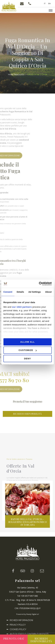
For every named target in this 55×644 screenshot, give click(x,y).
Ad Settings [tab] (35, 292)
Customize (28, 350)
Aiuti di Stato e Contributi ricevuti (29, 634)
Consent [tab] (8, 292)
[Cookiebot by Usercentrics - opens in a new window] (39, 284)
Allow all (27, 342)
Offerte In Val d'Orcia (37, 74)
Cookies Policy (18, 629)
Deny (27, 359)
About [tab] (48, 292)
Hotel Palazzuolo (16, 74)
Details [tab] (20, 292)
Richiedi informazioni (21, 620)
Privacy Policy (18, 625)
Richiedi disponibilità (27, 414)
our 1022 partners (22, 307)
